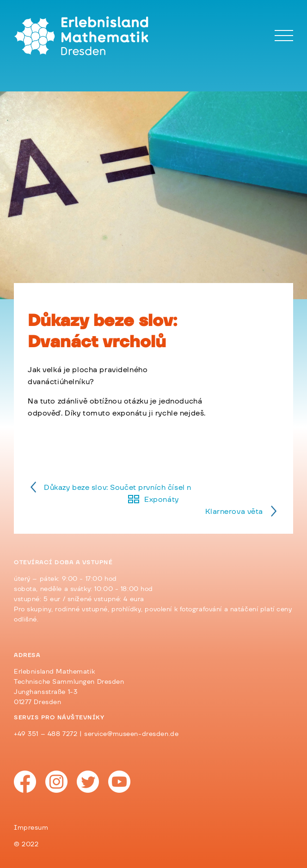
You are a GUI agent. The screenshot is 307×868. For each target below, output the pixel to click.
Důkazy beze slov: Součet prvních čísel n (118, 488)
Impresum (31, 828)
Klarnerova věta (234, 512)
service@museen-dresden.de (131, 734)
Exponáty (162, 500)
